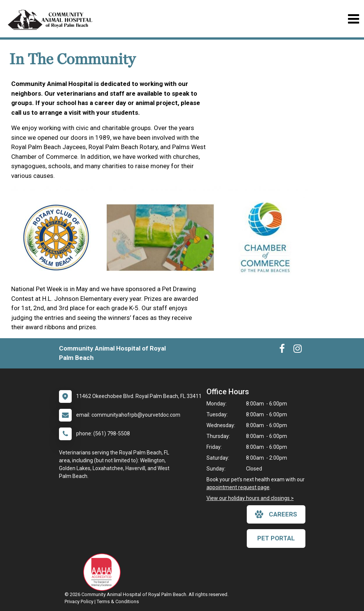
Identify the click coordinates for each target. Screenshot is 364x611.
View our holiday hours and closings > (250, 498)
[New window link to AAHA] (104, 572)
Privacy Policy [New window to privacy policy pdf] (79, 601)
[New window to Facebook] (282, 350)
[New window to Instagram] (298, 350)
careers (276, 514)
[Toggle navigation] (353, 19)
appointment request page (238, 487)
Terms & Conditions (118, 601)
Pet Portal (276, 538)
